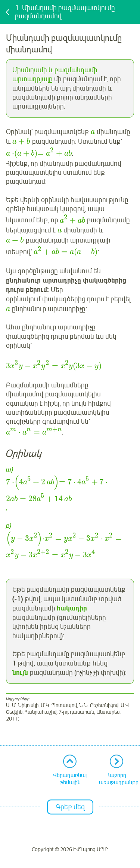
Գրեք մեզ (70, 807)
